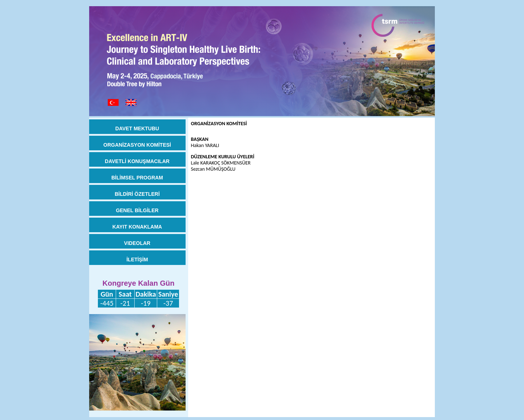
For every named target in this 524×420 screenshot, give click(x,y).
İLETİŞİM (137, 259)
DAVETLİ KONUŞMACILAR (137, 161)
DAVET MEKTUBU (137, 128)
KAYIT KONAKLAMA (137, 227)
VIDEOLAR (137, 243)
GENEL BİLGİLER (137, 210)
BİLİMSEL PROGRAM (137, 178)
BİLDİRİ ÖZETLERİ (137, 194)
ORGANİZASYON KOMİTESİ (137, 145)
